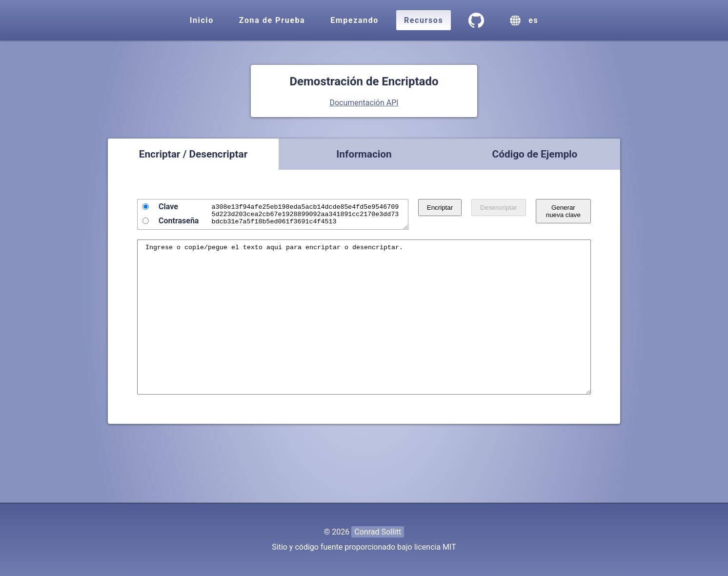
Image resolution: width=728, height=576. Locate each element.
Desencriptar (508, 208)
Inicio (202, 20)
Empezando (354, 20)
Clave (168, 207)
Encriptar (449, 208)
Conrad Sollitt (378, 532)
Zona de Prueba (272, 20)
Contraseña (179, 221)
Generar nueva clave (568, 215)
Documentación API (364, 103)
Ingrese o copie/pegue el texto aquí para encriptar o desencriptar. (364, 336)
